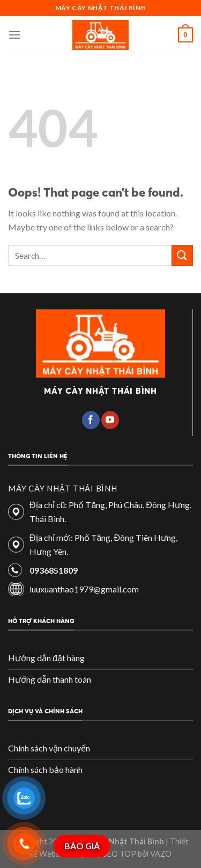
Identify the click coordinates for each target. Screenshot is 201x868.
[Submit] (182, 255)
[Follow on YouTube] (110, 420)
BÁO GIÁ (82, 846)
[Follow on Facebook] (91, 420)
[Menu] (14, 35)
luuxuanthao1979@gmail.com (84, 589)
